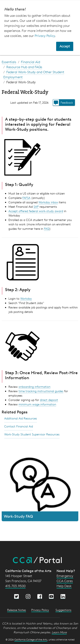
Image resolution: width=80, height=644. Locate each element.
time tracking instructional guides (41, 391)
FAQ (47, 229)
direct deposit (49, 400)
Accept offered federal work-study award (36, 211)
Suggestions (63, 610)
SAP (36, 207)
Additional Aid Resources (21, 418)
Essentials (9, 62)
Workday (26, 298)
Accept (65, 46)
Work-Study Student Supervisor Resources (32, 434)
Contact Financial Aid (19, 426)
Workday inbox (48, 202)
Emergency (65, 576)
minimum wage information (37, 404)
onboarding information (35, 387)
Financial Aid (31, 62)
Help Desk (64, 586)
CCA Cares (65, 581)
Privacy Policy (45, 36)
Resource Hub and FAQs (24, 67)
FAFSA (26, 198)
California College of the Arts (31, 639)
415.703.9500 (15, 586)
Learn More (59, 632)
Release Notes (17, 610)
